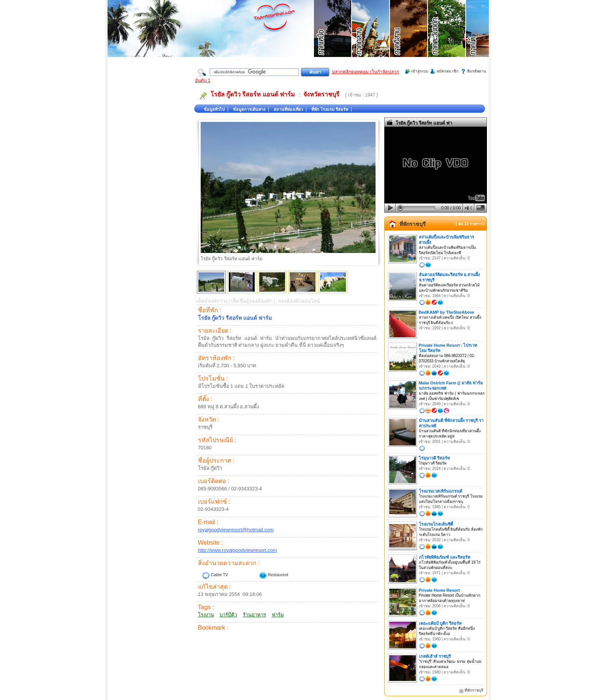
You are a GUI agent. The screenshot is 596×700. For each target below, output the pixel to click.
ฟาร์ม (278, 615)
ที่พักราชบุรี (413, 224)
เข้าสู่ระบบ (420, 71)
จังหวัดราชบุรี (321, 94)
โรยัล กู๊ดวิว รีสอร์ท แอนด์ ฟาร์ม (253, 94)
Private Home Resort (439, 590)
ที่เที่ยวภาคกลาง (371, 38)
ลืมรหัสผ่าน (477, 71)
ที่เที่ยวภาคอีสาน (409, 38)
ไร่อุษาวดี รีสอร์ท (434, 458)
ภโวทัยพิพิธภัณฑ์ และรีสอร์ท (445, 557)
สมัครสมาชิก (448, 71)
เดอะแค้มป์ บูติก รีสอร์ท (440, 623)
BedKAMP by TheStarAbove (447, 312)
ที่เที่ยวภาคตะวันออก (447, 38)
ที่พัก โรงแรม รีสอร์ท (330, 109)
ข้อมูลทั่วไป (214, 109)
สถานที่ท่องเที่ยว (288, 109)
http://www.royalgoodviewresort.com (238, 550)
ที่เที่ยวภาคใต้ (485, 38)
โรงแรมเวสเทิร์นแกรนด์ (441, 491)
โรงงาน (206, 615)
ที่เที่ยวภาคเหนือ (333, 38)
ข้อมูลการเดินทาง (249, 109)
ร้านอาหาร (254, 615)
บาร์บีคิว (228, 615)
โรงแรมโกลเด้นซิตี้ (436, 524)
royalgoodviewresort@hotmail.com (236, 530)
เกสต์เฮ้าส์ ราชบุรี (435, 656)
